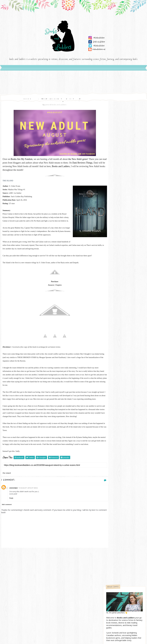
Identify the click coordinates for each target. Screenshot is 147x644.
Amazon (46, 297)
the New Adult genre (78, 164)
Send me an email (124, 177)
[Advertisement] (50, 591)
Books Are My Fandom (22, 164)
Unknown (15, 510)
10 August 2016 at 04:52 (30, 510)
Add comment (7, 527)
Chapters (53, 297)
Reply (13, 520)
